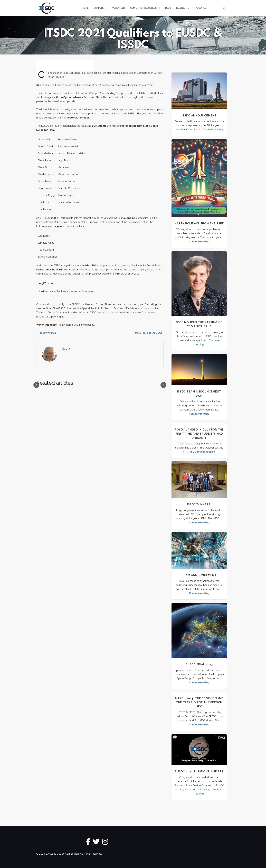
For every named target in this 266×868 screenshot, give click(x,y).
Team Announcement (199, 575)
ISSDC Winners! (199, 504)
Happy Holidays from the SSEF (199, 223)
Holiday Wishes (47, 333)
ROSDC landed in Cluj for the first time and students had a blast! (199, 434)
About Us (201, 8)
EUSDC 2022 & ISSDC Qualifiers (199, 771)
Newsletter (183, 8)
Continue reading (213, 130)
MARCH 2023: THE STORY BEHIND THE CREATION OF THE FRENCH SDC (199, 702)
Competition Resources (143, 8)
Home (85, 8)
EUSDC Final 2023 (199, 664)
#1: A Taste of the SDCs (148, 333)
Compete (99, 8)
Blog (168, 8)
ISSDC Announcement (199, 116)
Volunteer (118, 8)
